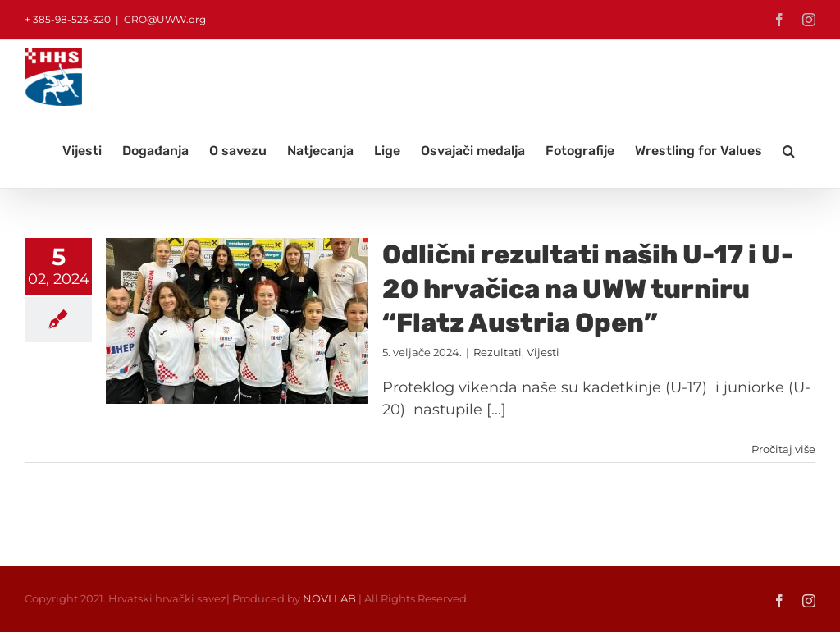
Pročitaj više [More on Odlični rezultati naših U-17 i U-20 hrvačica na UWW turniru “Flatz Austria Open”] (783, 449)
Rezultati (498, 352)
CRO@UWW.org (165, 19)
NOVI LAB (329, 598)
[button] (789, 151)
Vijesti (543, 352)
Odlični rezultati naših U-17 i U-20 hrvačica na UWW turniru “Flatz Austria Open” (588, 289)
